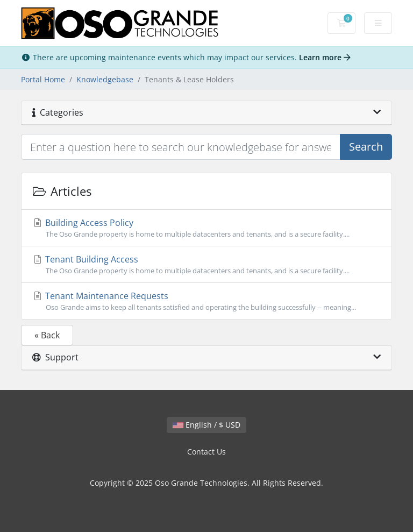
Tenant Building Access (206, 265)
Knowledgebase (105, 79)
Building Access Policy (206, 228)
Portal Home (43, 79)
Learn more (325, 57)
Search (366, 147)
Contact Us (206, 452)
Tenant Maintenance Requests (206, 301)
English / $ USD (206, 425)
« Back (47, 335)
